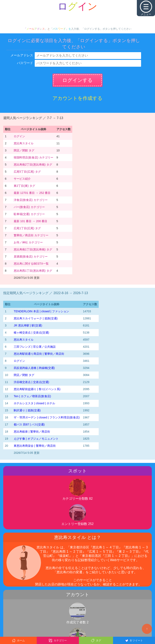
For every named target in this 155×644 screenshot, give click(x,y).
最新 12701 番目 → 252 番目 (32, 193)
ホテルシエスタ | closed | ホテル (34, 403)
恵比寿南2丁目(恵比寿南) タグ (33, 165)
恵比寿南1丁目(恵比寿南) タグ (33, 249)
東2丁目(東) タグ (24, 186)
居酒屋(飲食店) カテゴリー (31, 257)
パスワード (25, 63)
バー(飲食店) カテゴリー (29, 207)
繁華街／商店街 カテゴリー (31, 235)
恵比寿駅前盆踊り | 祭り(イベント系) (37, 389)
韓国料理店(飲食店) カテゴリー (34, 157)
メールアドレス (22, 55)
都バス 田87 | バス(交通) (29, 424)
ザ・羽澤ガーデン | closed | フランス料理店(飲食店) (47, 417)
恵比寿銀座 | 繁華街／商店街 (32, 432)
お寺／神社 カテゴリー (28, 242)
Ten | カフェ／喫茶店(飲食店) (32, 396)
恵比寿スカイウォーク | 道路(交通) (36, 318)
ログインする (77, 80)
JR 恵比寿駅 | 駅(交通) (28, 325)
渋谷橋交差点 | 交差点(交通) (31, 382)
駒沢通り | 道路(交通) (27, 410)
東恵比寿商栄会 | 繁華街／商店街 (35, 446)
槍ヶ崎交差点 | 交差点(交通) (31, 333)
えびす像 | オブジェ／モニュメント (36, 439)
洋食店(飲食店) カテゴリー (31, 200)
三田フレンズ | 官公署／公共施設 (35, 347)
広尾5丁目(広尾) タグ (27, 172)
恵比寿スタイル (24, 143)
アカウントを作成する (77, 98)
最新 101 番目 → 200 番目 (30, 221)
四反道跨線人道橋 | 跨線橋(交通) (34, 368)
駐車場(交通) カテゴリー (29, 214)
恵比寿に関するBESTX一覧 (31, 264)
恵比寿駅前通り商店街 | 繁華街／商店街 (39, 354)
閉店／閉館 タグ (24, 150)
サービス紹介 (22, 179)
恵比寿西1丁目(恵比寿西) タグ (33, 271)
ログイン (19, 136)
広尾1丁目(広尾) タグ (27, 228)
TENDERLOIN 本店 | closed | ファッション (41, 311)
